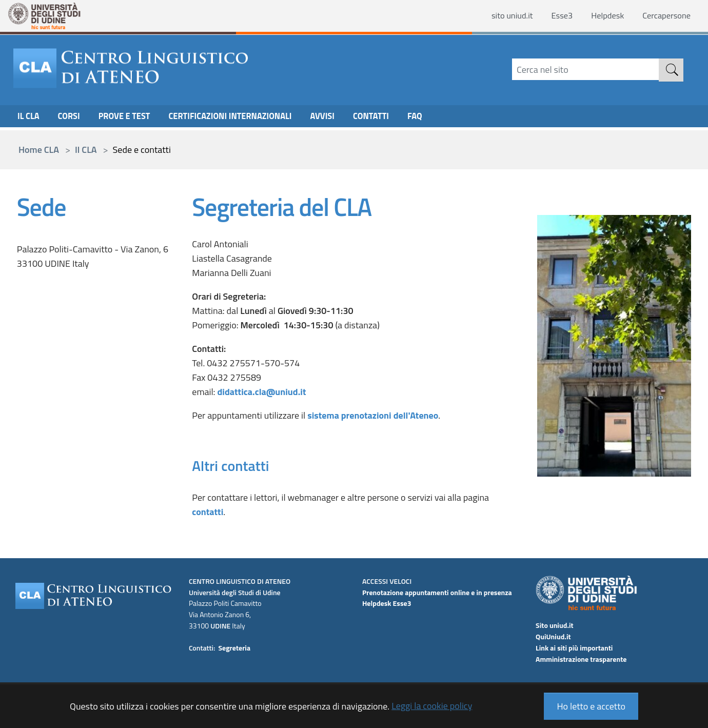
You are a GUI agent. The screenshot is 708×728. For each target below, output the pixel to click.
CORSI (72, 118)
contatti (208, 512)
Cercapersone (664, 16)
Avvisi (345, 118)
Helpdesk (601, 16)
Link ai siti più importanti (574, 648)
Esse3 (553, 16)
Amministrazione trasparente (581, 659)
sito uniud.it (500, 16)
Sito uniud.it (555, 625)
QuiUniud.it (553, 636)
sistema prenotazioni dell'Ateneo (373, 415)
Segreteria (234, 648)
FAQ (443, 118)
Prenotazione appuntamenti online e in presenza (437, 592)
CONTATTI (397, 118)
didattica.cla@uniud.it (261, 392)
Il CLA (30, 118)
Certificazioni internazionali (246, 118)
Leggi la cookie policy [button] (432, 706)
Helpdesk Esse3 (387, 603)
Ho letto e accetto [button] (591, 706)
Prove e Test (131, 118)
